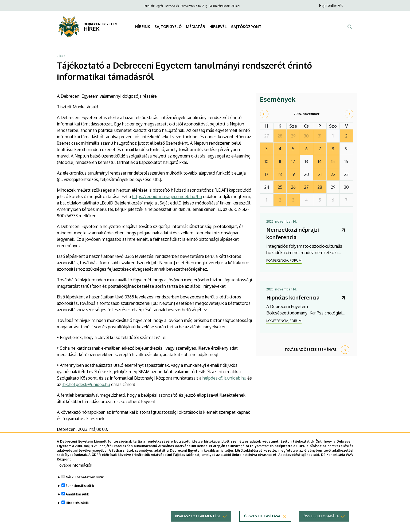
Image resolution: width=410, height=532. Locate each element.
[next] (349, 114)
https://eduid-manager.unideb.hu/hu (167, 196)
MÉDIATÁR (196, 27)
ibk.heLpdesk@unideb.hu (86, 384)
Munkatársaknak (219, 6)
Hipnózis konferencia (293, 297)
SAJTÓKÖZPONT (246, 27)
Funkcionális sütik (80, 495)
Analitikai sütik (77, 504)
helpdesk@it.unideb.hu (224, 378)
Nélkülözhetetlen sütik (85, 486)
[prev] (264, 114)
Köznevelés (172, 6)
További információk (75, 474)
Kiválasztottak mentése (198, 525)
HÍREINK (143, 27)
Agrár (160, 6)
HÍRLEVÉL (218, 27)
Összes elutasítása (262, 525)
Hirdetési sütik (77, 512)
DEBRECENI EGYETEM (101, 24)
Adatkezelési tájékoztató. (299, 464)
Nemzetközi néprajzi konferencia (293, 233)
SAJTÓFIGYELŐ (168, 27)
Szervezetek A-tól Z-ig (194, 6)
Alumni (236, 6)
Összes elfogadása (321, 525)
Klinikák (149, 6)
